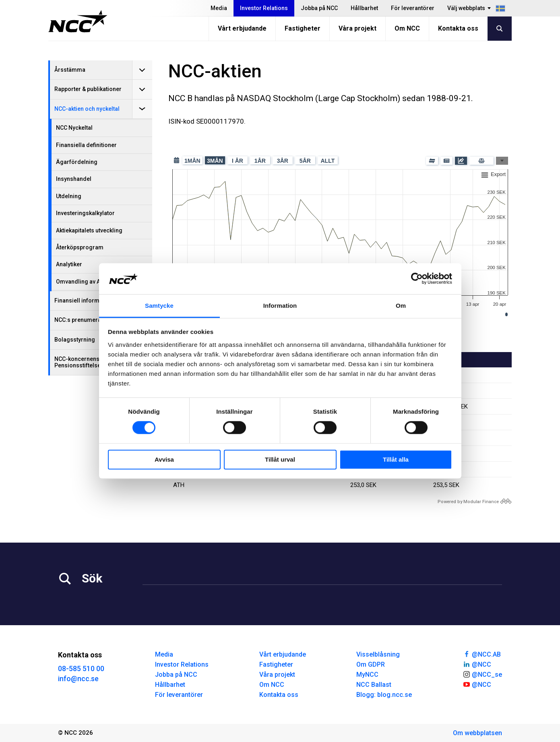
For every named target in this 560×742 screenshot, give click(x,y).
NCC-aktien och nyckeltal (87, 109)
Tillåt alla (396, 459)
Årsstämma (70, 70)
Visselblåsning (378, 654)
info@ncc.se (78, 679)
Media (219, 8)
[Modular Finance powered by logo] (475, 502)
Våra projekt (357, 28)
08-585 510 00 (81, 668)
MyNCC (367, 675)
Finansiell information (84, 301)
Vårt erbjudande (242, 28)
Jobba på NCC (319, 8)
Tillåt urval (280, 459)
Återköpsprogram (80, 247)
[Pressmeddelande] (446, 161)
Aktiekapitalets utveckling (89, 230)
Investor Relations (264, 8)
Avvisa (164, 459)
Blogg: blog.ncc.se (384, 695)
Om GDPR (371, 664)
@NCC (477, 664)
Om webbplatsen (477, 733)
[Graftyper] (502, 161)
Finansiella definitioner (86, 145)
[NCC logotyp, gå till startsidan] (78, 21)
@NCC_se (482, 674)
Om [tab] (401, 306)
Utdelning (69, 196)
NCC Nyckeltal (74, 128)
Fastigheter (303, 28)
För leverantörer (413, 8)
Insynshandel (74, 179)
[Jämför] (481, 161)
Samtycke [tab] (159, 306)
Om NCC (407, 28)
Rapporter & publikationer (88, 89)
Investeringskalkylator (85, 213)
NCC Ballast (374, 685)
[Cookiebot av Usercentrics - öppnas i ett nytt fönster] (417, 279)
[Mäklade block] (432, 161)
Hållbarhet (364, 8)
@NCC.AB (482, 654)
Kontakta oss (458, 28)
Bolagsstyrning (75, 340)
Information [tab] (280, 306)
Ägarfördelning (77, 162)
